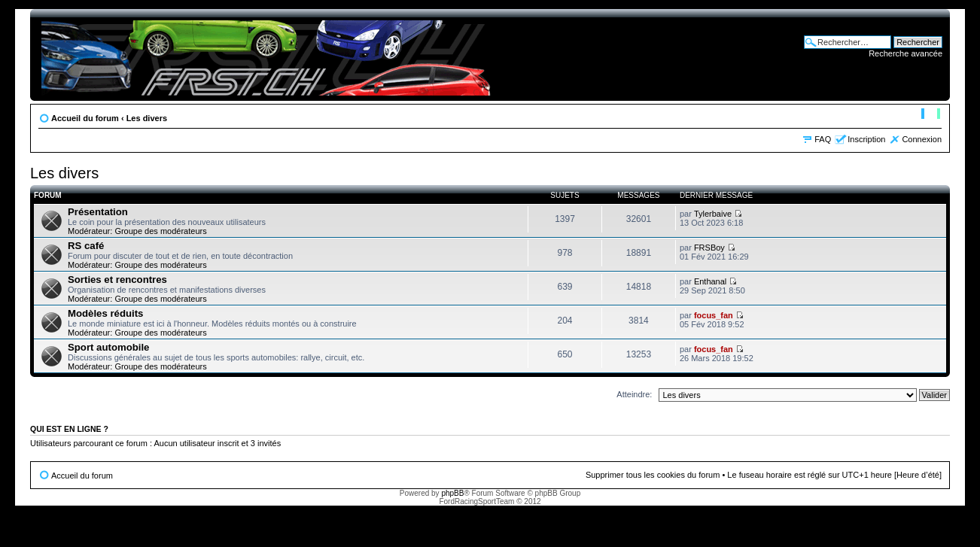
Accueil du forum (85, 118)
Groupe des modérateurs (160, 231)
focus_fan (714, 315)
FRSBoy (709, 248)
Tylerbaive (713, 214)
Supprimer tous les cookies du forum (653, 475)
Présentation (98, 212)
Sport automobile (108, 347)
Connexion (922, 139)
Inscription (866, 139)
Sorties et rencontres (117, 280)
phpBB (452, 493)
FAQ (823, 139)
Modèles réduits (105, 313)
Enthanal (710, 281)
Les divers (147, 118)
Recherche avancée (905, 53)
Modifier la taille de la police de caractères (931, 115)
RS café (86, 246)
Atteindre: (634, 394)
